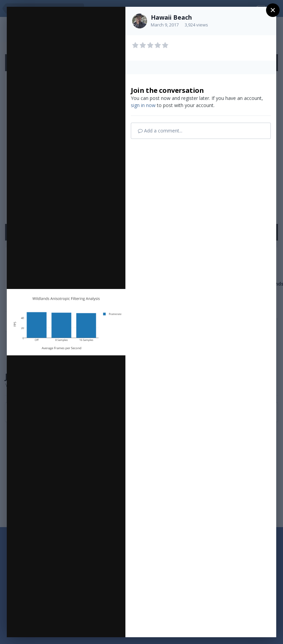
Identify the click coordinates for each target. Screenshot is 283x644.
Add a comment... (160, 131)
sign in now (143, 105)
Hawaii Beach (171, 17)
